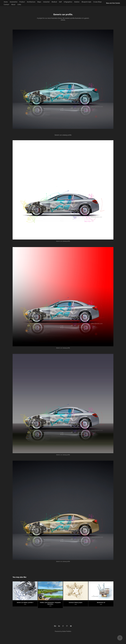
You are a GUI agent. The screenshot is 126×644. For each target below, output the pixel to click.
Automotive (14, 2)
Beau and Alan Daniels (113, 3)
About (13, 4)
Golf (60, 2)
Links (19, 4)
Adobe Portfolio (67, 631)
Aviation (77, 2)
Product (22, 2)
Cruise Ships (97, 2)
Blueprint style (86, 2)
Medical (54, 2)
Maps (39, 2)
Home (6, 2)
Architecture (31, 2)
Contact (6, 4)
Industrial (46, 2)
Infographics (68, 2)
